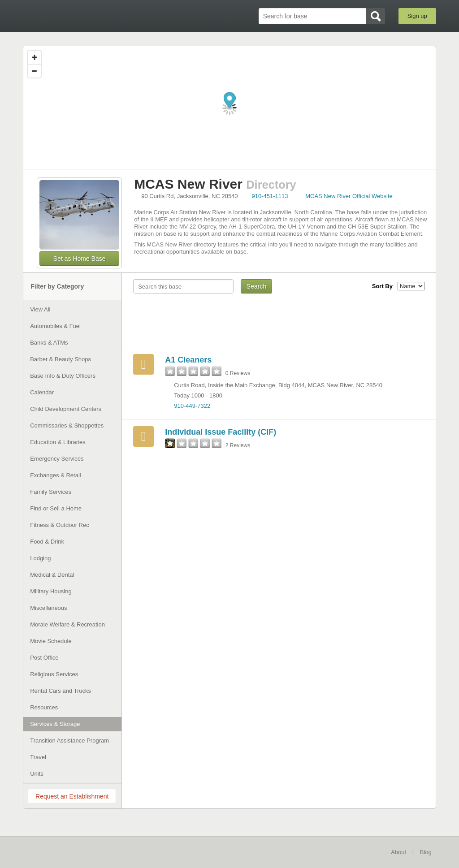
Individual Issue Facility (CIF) (221, 432)
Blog (426, 852)
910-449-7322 (192, 406)
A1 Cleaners (188, 360)
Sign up (417, 16)
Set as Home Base (80, 259)
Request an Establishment (72, 796)
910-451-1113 (270, 196)
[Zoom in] (35, 57)
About (398, 852)
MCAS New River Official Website (349, 196)
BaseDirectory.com (89, 16)
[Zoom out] (35, 71)
